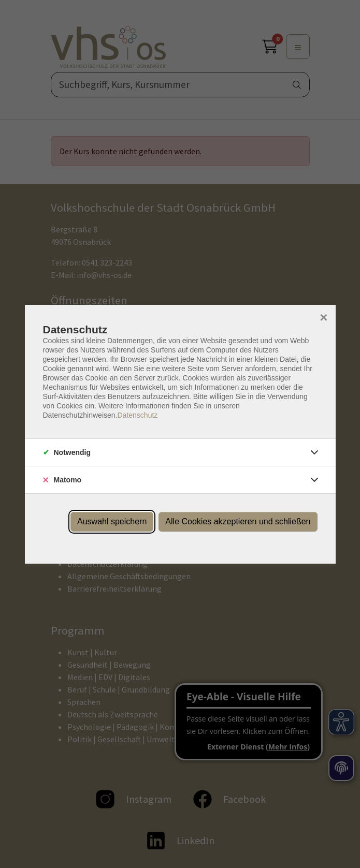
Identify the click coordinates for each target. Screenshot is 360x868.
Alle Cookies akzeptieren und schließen (238, 521)
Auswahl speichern (112, 521)
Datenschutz (137, 415)
